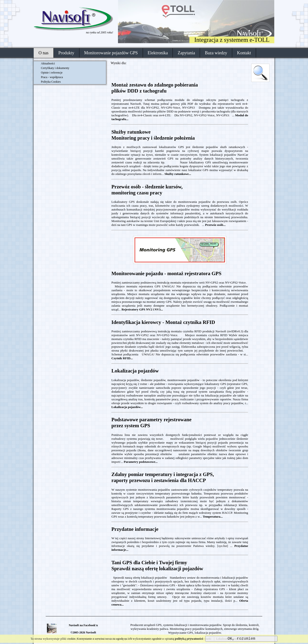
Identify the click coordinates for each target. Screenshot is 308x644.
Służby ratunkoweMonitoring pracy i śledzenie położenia (153, 135)
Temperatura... (213, 517)
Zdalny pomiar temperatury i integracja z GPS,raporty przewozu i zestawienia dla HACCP (163, 477)
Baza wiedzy (216, 53)
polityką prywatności (189, 639)
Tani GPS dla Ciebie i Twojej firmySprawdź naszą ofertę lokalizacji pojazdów (157, 566)
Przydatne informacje (135, 529)
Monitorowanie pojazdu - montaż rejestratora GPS (166, 273)
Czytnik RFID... (122, 358)
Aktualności (48, 63)
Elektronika (158, 53)
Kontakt (244, 53)
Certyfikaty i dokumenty (55, 68)
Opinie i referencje (52, 73)
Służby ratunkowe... (178, 174)
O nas (44, 53)
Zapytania (186, 53)
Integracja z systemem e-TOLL (232, 40)
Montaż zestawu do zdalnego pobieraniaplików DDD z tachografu (155, 88)
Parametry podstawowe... (141, 462)
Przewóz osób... (215, 225)
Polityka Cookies (51, 82)
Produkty (66, 53)
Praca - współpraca (52, 77)
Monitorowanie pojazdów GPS (111, 53)
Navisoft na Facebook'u (83, 625)
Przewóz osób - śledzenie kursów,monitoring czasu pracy (147, 190)
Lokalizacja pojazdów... (127, 407)
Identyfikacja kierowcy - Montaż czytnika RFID (163, 322)
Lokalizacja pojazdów (135, 371)
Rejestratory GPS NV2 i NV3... (142, 309)
